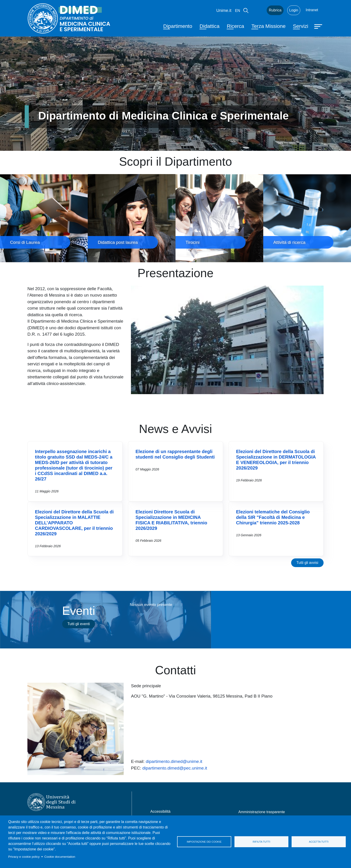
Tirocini (219, 218)
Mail (258, 10)
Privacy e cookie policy (24, 857)
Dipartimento (178, 26)
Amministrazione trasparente (262, 812)
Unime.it (224, 11)
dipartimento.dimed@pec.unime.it (175, 768)
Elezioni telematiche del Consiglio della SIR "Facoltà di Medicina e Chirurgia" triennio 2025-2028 (273, 517)
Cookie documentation (60, 857)
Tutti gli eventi (79, 624)
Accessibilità (160, 811)
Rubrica (275, 10)
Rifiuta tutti (262, 842)
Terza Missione (268, 26)
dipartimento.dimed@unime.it (174, 761)
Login (294, 10)
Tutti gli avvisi (307, 563)
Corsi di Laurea (44, 218)
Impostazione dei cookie (204, 842)
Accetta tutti (319, 842)
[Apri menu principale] (319, 26)
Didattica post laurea (132, 218)
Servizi (301, 26)
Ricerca (235, 26)
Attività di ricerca (307, 218)
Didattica (209, 26)
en (237, 11)
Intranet (312, 10)
